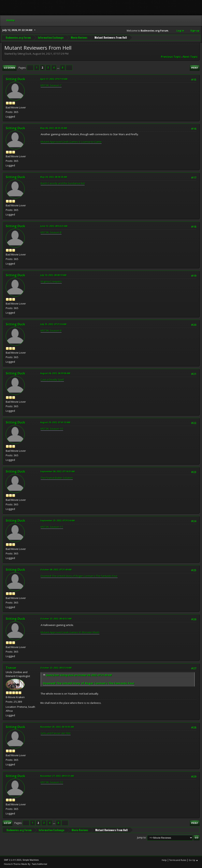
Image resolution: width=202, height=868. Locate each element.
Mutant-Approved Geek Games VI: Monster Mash (70, 632)
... (58, 68)
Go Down (9, 68)
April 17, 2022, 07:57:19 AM (54, 79)
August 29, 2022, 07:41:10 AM (55, 422)
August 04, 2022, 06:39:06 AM (55, 373)
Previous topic (171, 57)
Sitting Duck (15, 79)
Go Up (7, 823)
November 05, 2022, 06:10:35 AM (57, 727)
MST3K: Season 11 (52, 527)
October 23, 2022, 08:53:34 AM (56, 668)
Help (164, 860)
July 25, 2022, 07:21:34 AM (53, 324)
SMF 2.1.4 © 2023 (13, 860)
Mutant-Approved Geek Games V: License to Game (71, 142)
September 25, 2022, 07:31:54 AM (58, 520)
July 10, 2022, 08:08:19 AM (53, 275)
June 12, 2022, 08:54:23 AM (54, 226)
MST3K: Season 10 (52, 429)
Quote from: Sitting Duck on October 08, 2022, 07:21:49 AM (79, 675)
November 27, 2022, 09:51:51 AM (57, 776)
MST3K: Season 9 (51, 331)
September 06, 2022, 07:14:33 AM (58, 471)
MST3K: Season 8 (51, 232)
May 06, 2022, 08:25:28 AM (54, 128)
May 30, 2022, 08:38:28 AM (54, 177)
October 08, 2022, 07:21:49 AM (56, 570)
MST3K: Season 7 (51, 85)
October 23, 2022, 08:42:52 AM (56, 619)
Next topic (190, 57)
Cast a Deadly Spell (52, 380)
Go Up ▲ (193, 860)
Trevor (11, 668)
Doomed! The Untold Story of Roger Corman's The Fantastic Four (79, 576)
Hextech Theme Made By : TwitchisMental (26, 864)
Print (195, 68)
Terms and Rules (178, 860)
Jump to (141, 837)
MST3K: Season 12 (52, 782)
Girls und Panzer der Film (56, 733)
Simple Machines (31, 860)
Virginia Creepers (51, 281)
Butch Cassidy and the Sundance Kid (63, 183)
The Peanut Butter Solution (57, 478)
